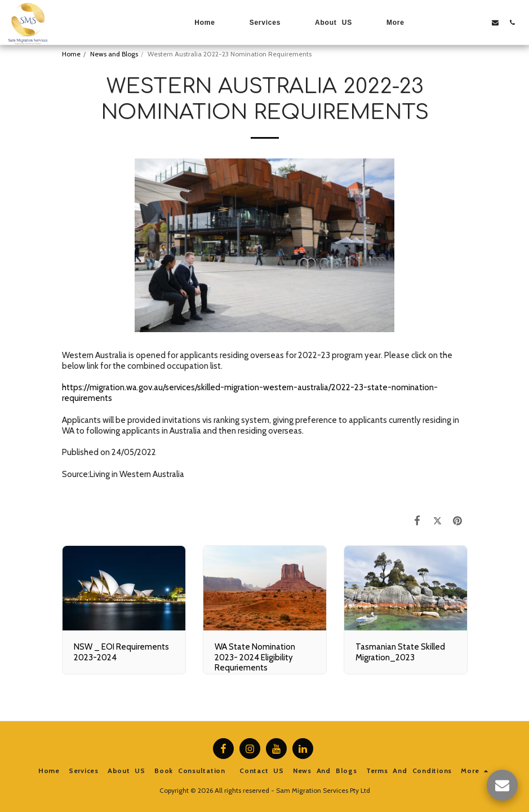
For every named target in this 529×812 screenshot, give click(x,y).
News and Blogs (114, 54)
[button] (444, 22)
